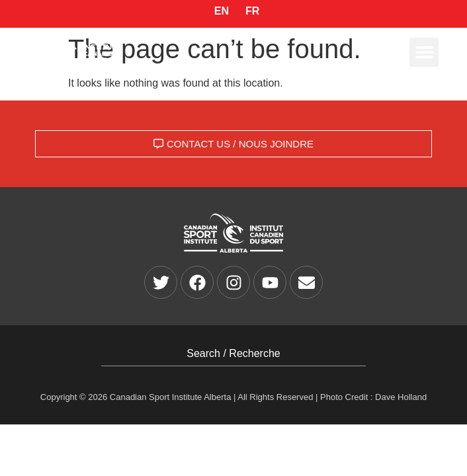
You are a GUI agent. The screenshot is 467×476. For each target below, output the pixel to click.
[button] (424, 52)
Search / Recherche (233, 353)
